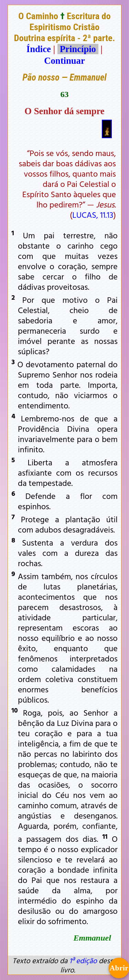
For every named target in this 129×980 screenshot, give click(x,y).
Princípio (78, 49)
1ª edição (83, 960)
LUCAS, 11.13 (93, 215)
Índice (39, 49)
